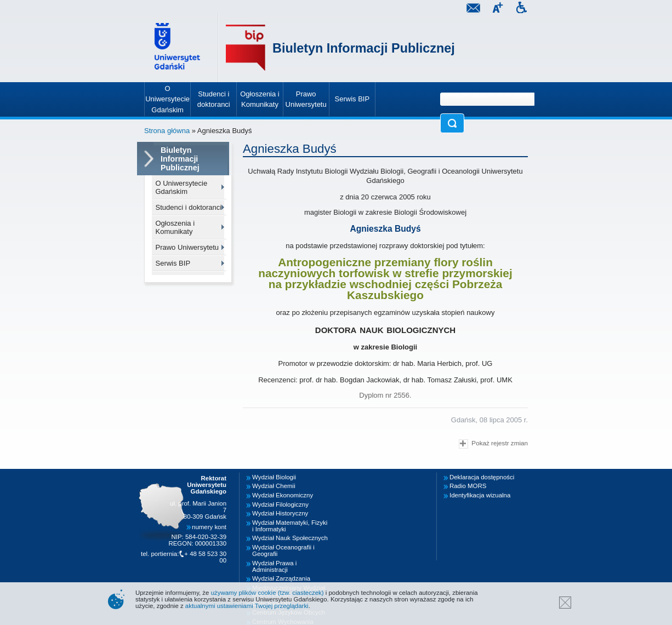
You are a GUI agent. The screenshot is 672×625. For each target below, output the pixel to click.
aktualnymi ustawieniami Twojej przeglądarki (247, 606)
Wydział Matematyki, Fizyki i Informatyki (290, 526)
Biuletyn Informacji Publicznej (364, 48)
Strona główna (167, 131)
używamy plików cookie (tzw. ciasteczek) (267, 593)
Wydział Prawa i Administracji (274, 566)
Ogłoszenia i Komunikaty (175, 227)
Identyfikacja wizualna (480, 495)
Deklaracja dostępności (482, 477)
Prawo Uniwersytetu (187, 247)
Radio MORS (468, 486)
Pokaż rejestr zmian (493, 444)
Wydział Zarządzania (281, 578)
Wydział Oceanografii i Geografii (283, 551)
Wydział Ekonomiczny (283, 495)
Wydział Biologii (274, 477)
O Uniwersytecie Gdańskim (182, 187)
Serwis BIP (173, 263)
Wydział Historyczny (280, 513)
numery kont (209, 527)
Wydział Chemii (274, 486)
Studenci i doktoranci (189, 207)
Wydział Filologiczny (280, 504)
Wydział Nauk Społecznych (290, 538)
